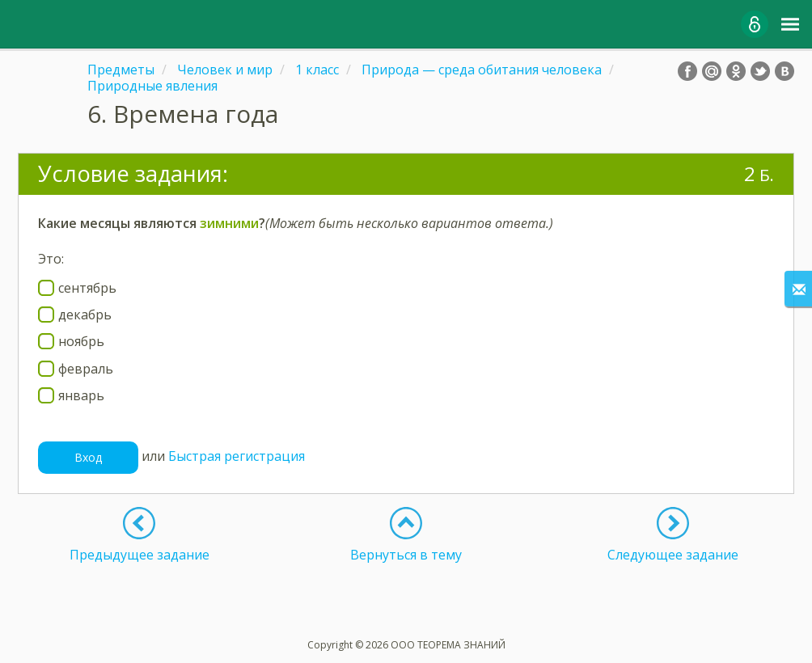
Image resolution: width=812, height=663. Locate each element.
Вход (88, 457)
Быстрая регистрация (237, 456)
